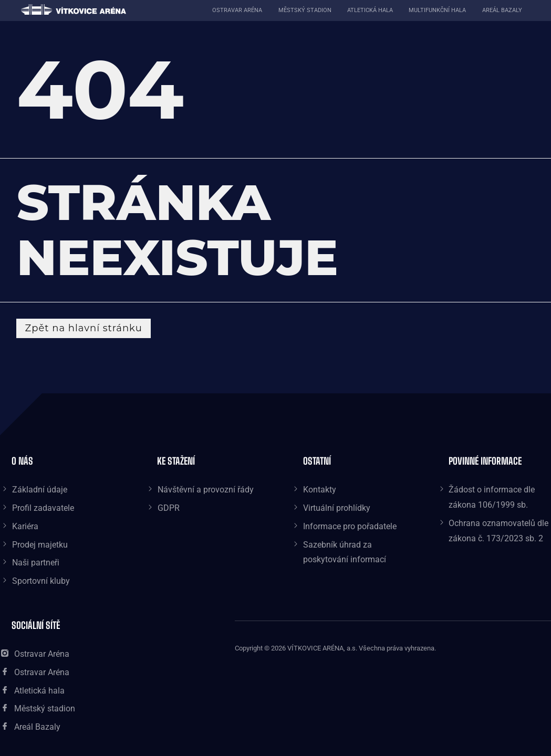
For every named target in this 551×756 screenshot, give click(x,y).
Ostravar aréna (237, 10)
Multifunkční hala (437, 10)
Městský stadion (305, 10)
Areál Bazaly (502, 10)
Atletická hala (370, 10)
